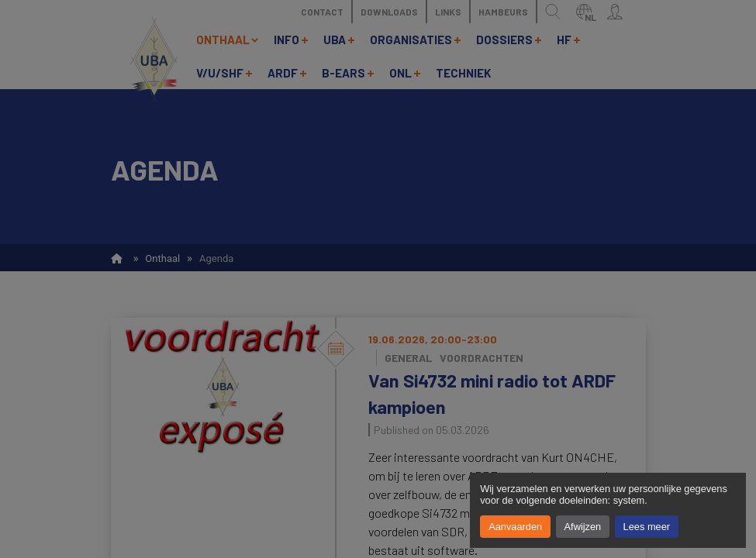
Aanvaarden (515, 527)
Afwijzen (583, 527)
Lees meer (647, 527)
